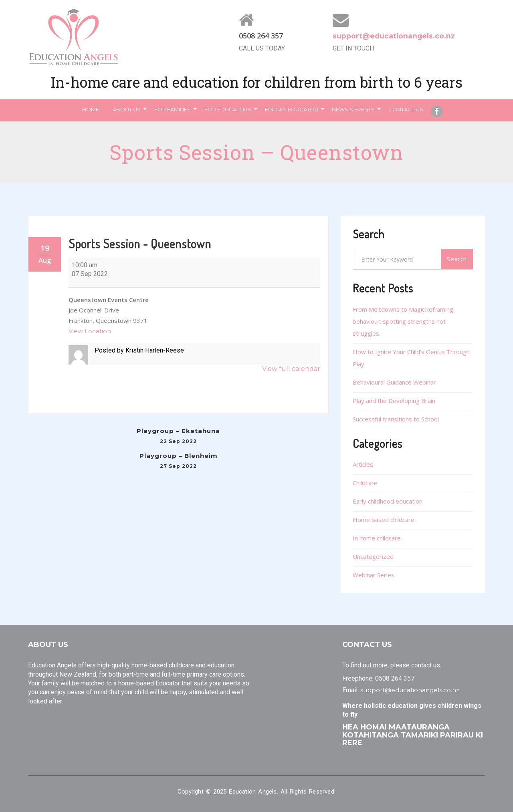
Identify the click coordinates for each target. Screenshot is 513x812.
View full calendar (291, 369)
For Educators (228, 109)
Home (91, 109)
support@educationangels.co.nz (395, 36)
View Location (90, 331)
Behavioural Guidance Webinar (394, 382)
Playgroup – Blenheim (178, 462)
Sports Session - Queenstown (140, 244)
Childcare (365, 483)
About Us (127, 109)
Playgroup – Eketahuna (178, 437)
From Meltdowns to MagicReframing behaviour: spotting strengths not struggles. (403, 321)
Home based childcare (384, 520)
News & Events (353, 109)
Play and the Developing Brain (394, 401)
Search (457, 259)
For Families (173, 109)
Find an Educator (292, 109)
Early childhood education (388, 501)
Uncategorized (373, 556)
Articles (363, 464)
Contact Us (406, 109)
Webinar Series (374, 575)
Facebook (437, 111)
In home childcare (377, 538)
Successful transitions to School (396, 419)
